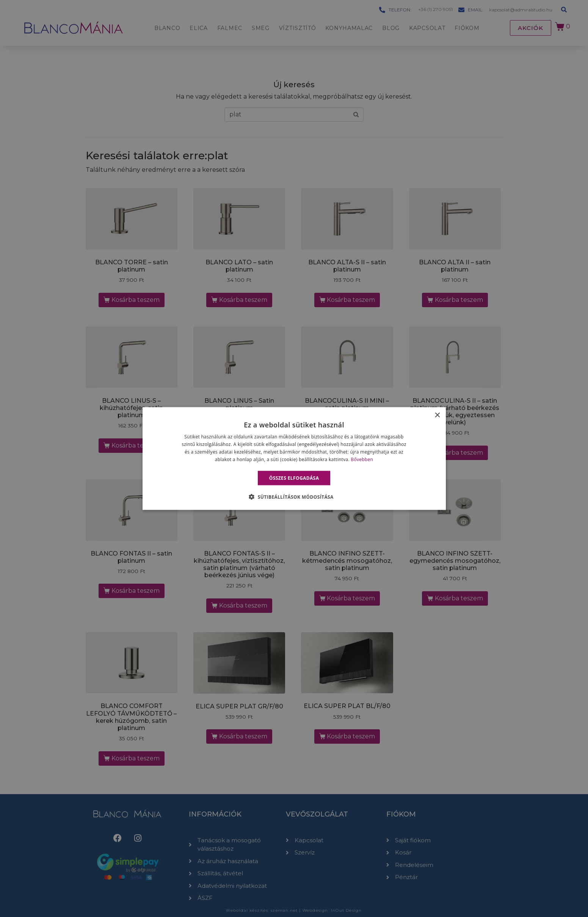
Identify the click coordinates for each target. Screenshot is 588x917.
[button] (294, 496)
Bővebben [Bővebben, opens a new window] (362, 459)
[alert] (294, 459)
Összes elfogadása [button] (294, 478)
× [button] (437, 415)
